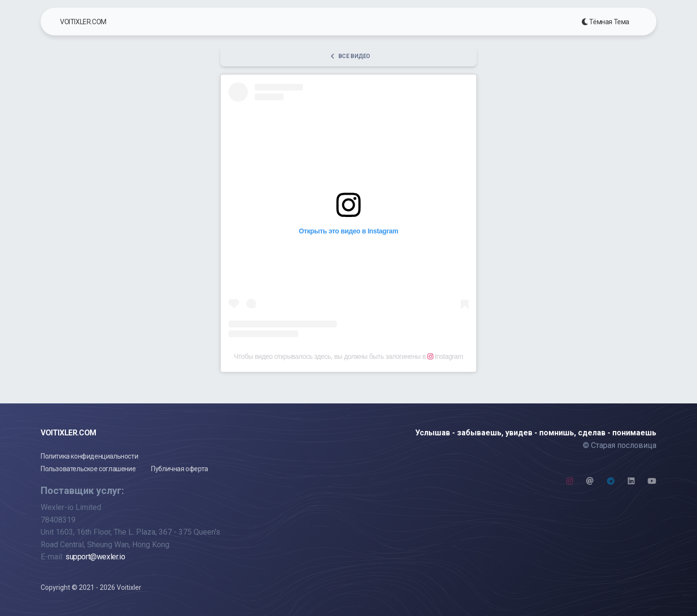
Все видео (350, 56)
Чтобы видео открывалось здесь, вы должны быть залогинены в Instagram (348, 356)
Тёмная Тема (605, 22)
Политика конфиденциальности (89, 456)
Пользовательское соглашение (88, 469)
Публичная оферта (180, 469)
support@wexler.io (95, 557)
